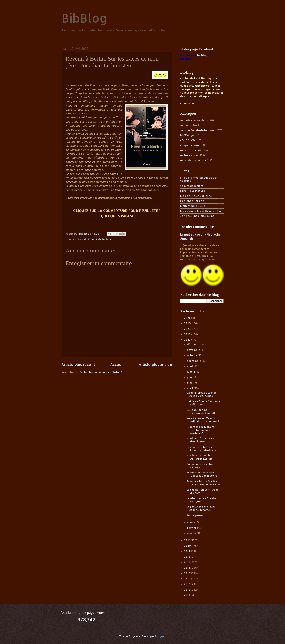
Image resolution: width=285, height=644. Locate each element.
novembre (194, 350)
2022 (188, 340)
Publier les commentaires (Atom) (101, 372)
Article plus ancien (155, 364)
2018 (187, 557)
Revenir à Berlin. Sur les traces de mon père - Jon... (205, 483)
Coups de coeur (190, 145)
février (192, 528)
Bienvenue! (187, 103)
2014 (188, 578)
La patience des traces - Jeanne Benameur (202, 508)
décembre (194, 344)
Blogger (160, 636)
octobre (192, 355)
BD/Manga (187, 135)
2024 (188, 329)
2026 (188, 318)
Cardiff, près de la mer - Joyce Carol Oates (202, 394)
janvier (192, 533)
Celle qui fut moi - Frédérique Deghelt (201, 411)
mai (190, 383)
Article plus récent (78, 364)
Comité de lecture (192, 186)
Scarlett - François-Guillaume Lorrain (199, 457)
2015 (188, 573)
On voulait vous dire (193, 160)
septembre (194, 361)
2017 (187, 562)
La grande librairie (192, 201)
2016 (187, 568)
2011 (187, 595)
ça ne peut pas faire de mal (198, 216)
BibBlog (84, 18)
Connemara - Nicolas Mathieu (200, 465)
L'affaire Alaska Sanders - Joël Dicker (203, 403)
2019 (188, 551)
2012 (187, 590)
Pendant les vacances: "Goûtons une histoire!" (203, 474)
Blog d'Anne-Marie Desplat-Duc (201, 211)
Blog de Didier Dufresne (196, 196)
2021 (187, 540)
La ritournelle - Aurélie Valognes (201, 500)
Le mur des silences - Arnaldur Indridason (201, 448)
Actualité (186, 125)
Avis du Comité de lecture (95, 239)
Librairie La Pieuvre (193, 191)
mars (191, 522)
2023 (188, 334)
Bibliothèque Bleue (193, 206)
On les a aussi (189, 155)
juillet (191, 372)
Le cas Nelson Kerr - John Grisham (202, 491)
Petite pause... (195, 515)
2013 (187, 584)
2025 (188, 323)
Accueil (117, 364)
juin (190, 377)
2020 (188, 546)
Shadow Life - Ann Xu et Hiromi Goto (202, 440)
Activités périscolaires (195, 120)
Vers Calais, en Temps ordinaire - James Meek (203, 420)
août (190, 366)
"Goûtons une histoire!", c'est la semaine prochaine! (202, 430)
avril (190, 388)
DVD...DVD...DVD (190, 150)
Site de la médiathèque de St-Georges (199, 179)
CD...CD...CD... (188, 140)
